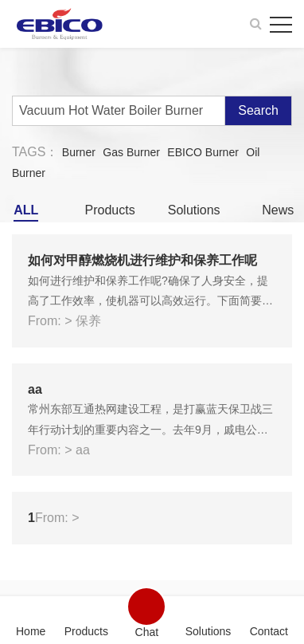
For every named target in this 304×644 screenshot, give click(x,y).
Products (110, 210)
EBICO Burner (203, 152)
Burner (79, 152)
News (278, 210)
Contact (269, 631)
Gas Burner (131, 152)
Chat (147, 632)
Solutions (194, 210)
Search (258, 110)
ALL (26, 210)
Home (31, 631)
